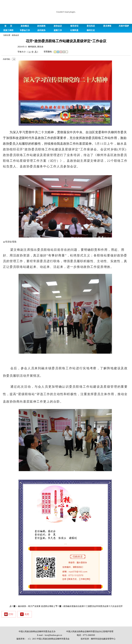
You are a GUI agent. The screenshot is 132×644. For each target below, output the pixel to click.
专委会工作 (25, 30)
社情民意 (74, 30)
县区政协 (41, 30)
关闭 (25, 614)
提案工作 (58, 30)
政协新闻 (41, 26)
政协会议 (58, 26)
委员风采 (91, 26)
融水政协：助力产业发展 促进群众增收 (36, 606)
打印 (9, 614)
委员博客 (107, 26)
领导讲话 (74, 26)
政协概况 (25, 26)
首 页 (8, 26)
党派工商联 (8, 30)
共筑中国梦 (124, 26)
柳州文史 (91, 30)
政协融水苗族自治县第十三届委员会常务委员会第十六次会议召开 (93, 606)
